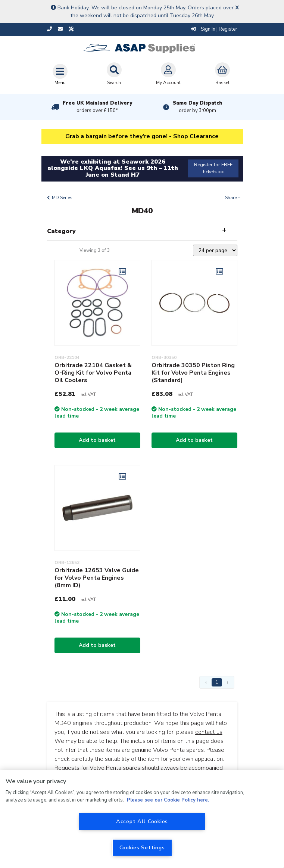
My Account (168, 74)
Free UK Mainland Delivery (97, 107)
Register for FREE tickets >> (213, 168)
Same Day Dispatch (197, 107)
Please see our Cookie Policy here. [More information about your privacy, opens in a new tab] (168, 800)
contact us (209, 732)
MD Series (62, 198)
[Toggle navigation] (60, 74)
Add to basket (97, 440)
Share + (233, 198)
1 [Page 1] (217, 682)
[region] (142, 819)
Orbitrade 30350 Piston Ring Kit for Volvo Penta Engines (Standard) (193, 373)
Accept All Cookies (142, 821)
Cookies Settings (142, 847)
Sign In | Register (214, 29)
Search (114, 74)
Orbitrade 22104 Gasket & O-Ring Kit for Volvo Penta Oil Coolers (93, 373)
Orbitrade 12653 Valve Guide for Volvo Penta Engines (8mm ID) (97, 578)
